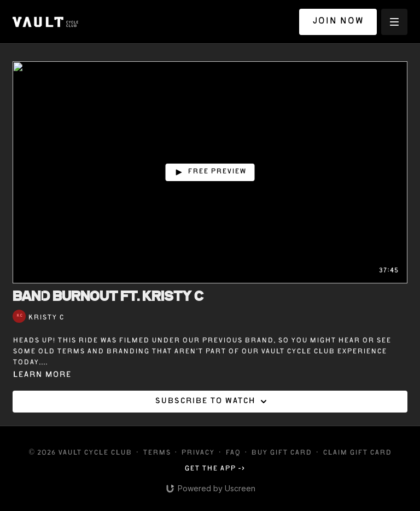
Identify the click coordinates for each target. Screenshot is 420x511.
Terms (157, 453)
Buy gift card (281, 453)
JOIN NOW (338, 22)
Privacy (198, 453)
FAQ (233, 453)
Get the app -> (215, 469)
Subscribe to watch (212, 402)
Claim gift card (357, 453)
